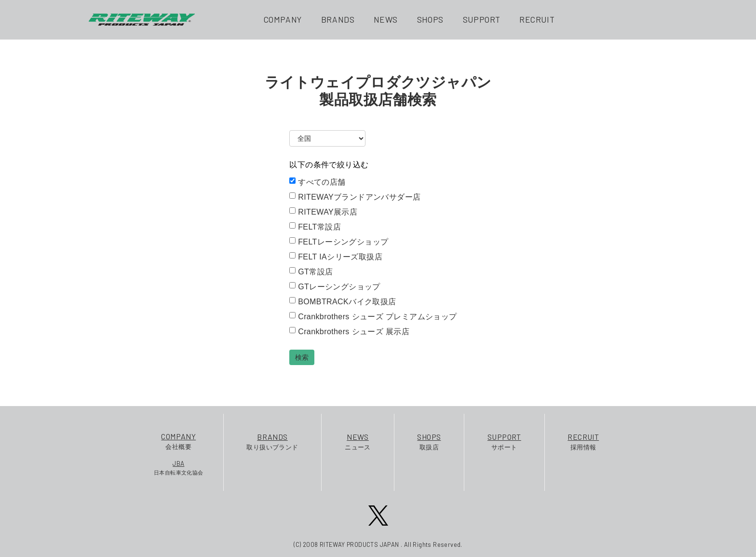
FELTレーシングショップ (339, 242)
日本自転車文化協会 (179, 467)
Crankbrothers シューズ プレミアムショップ (373, 316)
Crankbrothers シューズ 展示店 (349, 331)
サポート (504, 441)
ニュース (358, 441)
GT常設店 (311, 272)
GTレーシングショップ (335, 286)
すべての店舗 (317, 182)
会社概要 (179, 441)
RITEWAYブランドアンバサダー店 (355, 197)
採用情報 (583, 441)
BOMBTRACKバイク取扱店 (343, 301)
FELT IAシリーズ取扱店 (336, 257)
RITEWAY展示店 (323, 212)
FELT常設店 (315, 227)
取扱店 (429, 441)
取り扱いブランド (272, 441)
